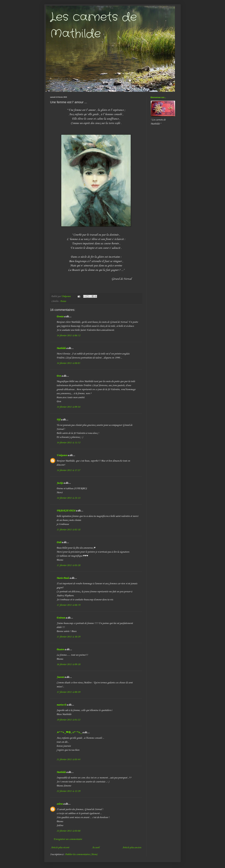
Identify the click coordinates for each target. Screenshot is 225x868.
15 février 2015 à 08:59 (68, 605)
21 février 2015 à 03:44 (68, 759)
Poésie (63, 301)
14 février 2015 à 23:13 (68, 498)
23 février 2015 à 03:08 (68, 831)
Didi (59, 542)
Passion (60, 649)
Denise (60, 317)
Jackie (60, 483)
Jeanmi (60, 677)
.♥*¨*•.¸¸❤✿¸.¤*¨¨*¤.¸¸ (69, 733)
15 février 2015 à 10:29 (68, 637)
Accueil (96, 847)
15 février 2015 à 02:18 (68, 530)
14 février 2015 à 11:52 (68, 443)
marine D (61, 705)
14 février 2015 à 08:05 (68, 363)
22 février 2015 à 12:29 (68, 791)
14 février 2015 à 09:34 (68, 407)
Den (59, 376)
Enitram (61, 618)
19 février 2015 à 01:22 (68, 720)
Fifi (58, 420)
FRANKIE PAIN (66, 511)
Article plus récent (60, 847)
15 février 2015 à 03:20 (68, 565)
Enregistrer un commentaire (68, 839)
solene (60, 804)
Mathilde (61, 348)
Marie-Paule (63, 578)
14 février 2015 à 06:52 (68, 336)
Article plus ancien (132, 847)
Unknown (62, 455)
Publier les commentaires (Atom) (81, 854)
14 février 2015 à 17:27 (68, 470)
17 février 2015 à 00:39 (68, 692)
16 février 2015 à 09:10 (68, 664)
